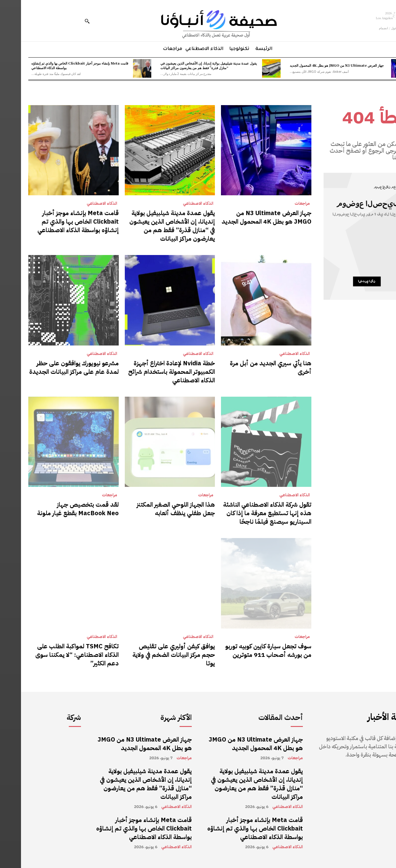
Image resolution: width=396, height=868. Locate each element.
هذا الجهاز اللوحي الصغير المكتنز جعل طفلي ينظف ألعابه (155, 509)
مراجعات (281, 204)
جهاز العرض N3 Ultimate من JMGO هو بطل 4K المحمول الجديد (316, 65)
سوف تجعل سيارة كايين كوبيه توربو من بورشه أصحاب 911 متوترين (247, 650)
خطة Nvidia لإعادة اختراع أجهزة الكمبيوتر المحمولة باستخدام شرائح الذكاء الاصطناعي (151, 372)
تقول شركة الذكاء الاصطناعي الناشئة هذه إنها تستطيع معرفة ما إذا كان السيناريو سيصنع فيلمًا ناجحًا (246, 513)
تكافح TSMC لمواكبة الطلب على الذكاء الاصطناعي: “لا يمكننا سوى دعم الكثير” (56, 655)
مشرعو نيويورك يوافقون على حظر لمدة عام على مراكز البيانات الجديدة (53, 367)
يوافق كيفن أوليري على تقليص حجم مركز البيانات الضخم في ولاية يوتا (153, 655)
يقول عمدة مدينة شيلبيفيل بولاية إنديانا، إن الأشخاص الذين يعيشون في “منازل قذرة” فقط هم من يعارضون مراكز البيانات (188, 65)
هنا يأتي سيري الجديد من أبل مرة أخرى (250, 367)
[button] (66, 21)
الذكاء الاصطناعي (177, 204)
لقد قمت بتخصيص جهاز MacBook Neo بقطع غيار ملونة (57, 509)
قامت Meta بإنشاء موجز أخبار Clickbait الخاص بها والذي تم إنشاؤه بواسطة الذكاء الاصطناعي (59, 65)
